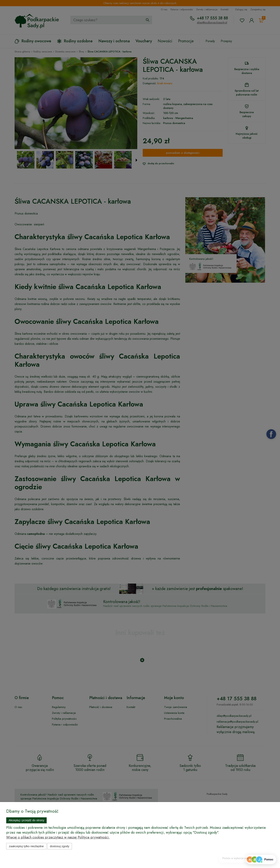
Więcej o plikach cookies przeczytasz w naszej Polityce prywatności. (58, 837)
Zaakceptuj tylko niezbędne (26, 846)
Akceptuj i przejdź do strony (27, 820)
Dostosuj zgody (59, 846)
